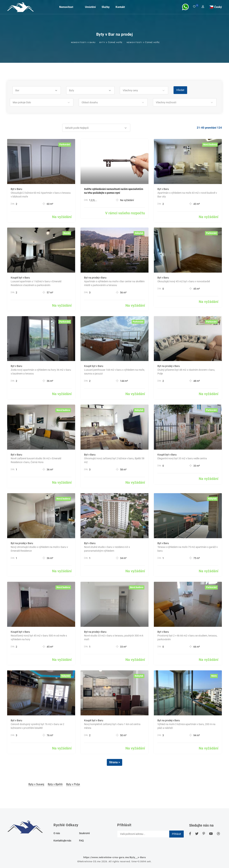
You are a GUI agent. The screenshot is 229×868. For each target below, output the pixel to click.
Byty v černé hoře (111, 42)
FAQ (81, 841)
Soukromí (84, 833)
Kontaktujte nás (62, 841)
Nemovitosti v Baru (83, 42)
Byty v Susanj (36, 784)
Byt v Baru (16, 189)
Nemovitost (66, 7)
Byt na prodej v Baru (95, 278)
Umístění (90, 7)
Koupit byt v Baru (20, 278)
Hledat (180, 90)
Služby (106, 7)
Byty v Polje (73, 784)
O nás (57, 833)
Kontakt (120, 7)
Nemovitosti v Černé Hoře (143, 42)
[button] (37, 90)
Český (218, 7)
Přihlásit (176, 834)
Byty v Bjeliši (55, 784)
